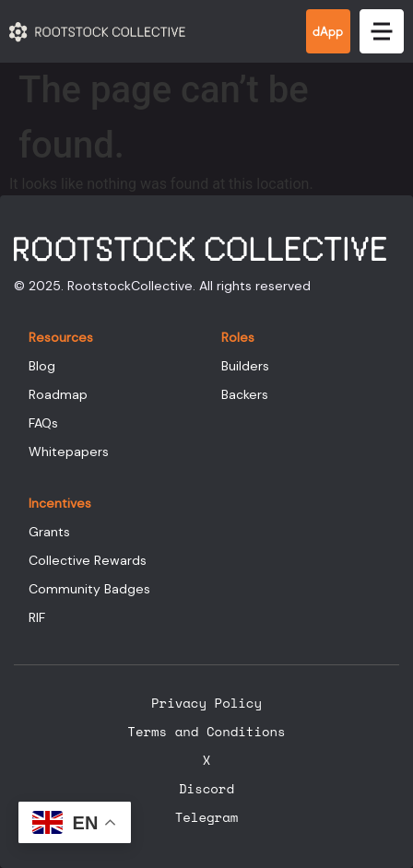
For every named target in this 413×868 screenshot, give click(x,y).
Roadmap (58, 394)
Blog (42, 366)
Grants (49, 532)
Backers (245, 394)
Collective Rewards (88, 560)
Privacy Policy (206, 703)
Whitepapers (69, 452)
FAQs (43, 423)
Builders (245, 366)
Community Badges (89, 589)
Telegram (207, 817)
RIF (37, 617)
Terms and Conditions (206, 731)
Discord (206, 788)
